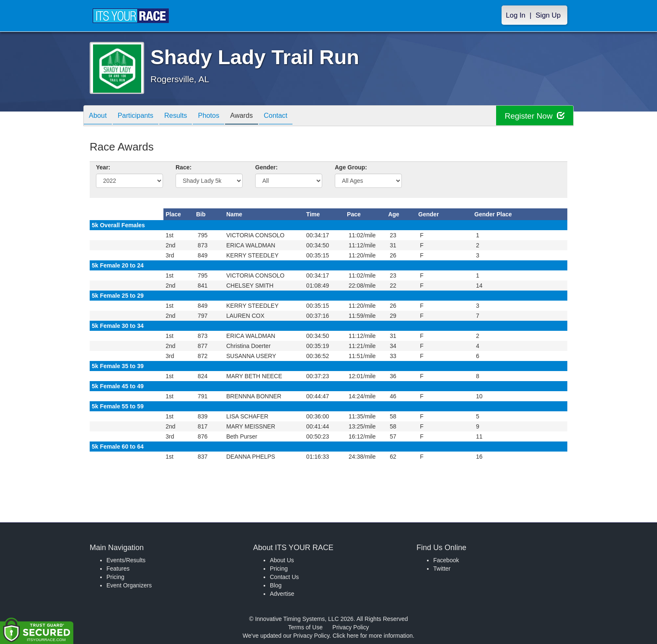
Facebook (446, 560)
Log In (516, 15)
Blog (276, 585)
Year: (103, 167)
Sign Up (548, 15)
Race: (184, 167)
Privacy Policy (350, 627)
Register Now (533, 116)
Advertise (282, 594)
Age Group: (351, 167)
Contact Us (284, 577)
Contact (293, 116)
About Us (282, 560)
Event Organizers (129, 585)
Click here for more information (373, 636)
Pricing (115, 577)
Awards (256, 116)
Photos (220, 116)
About (99, 116)
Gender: (266, 167)
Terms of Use (305, 627)
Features (118, 569)
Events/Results (126, 560)
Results (184, 116)
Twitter (442, 569)
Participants (140, 116)
